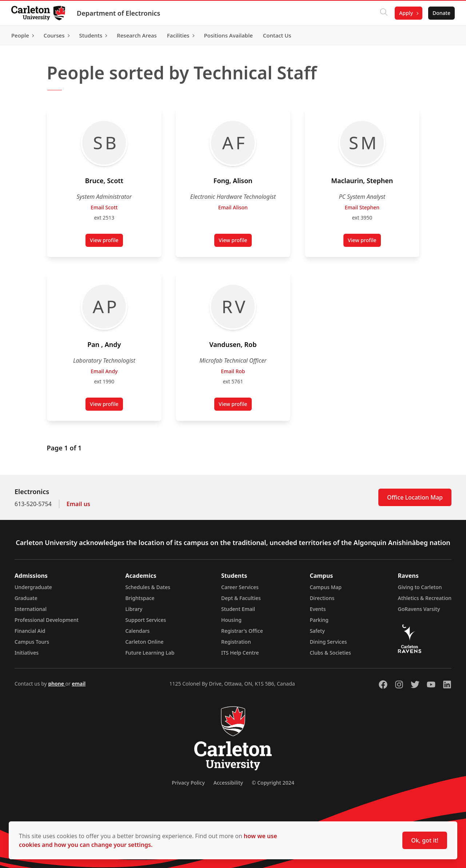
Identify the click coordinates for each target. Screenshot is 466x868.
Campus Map (326, 587)
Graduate (26, 598)
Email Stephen (362, 207)
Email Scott (104, 207)
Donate (441, 13)
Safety (317, 631)
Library (134, 609)
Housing (231, 620)
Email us (78, 504)
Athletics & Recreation (425, 598)
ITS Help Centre (240, 653)
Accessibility (228, 783)
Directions (322, 598)
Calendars (137, 631)
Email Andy (104, 371)
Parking (319, 620)
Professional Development (47, 620)
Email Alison (233, 207)
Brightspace (140, 598)
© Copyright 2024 (273, 783)
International (31, 609)
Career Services (240, 587)
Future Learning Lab (150, 653)
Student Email (238, 609)
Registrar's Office (242, 631)
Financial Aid (30, 631)
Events (318, 609)
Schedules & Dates (148, 587)
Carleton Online (144, 642)
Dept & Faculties (241, 598)
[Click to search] (383, 13)
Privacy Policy (188, 783)
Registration (236, 642)
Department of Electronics (119, 13)
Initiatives (27, 653)
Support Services (146, 620)
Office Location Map (415, 497)
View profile (106, 242)
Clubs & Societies (330, 653)
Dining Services (328, 642)
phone (57, 684)
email (79, 684)
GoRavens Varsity (419, 609)
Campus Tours (32, 642)
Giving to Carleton (420, 587)
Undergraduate (33, 587)
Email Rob (233, 371)
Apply (406, 13)
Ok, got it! (425, 840)
